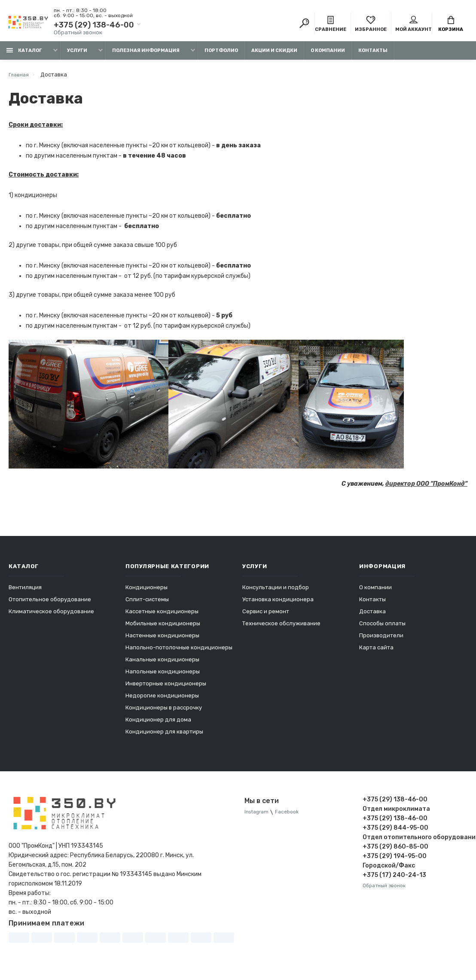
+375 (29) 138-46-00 (94, 26)
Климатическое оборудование (51, 616)
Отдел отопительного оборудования (415, 842)
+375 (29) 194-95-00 (395, 860)
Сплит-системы (147, 604)
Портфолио (221, 55)
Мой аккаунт (413, 25)
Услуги (77, 55)
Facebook (291, 817)
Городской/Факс (389, 870)
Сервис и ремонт (266, 616)
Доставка (372, 616)
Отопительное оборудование (50, 604)
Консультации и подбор (276, 592)
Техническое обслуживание (281, 628)
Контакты (373, 55)
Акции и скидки (274, 55)
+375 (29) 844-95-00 (395, 832)
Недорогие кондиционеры (162, 700)
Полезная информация (146, 55)
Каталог (24, 55)
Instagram (258, 817)
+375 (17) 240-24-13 (394, 879)
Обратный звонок (78, 33)
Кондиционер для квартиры (164, 736)
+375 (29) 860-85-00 (395, 851)
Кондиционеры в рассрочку (164, 712)
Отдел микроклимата (396, 813)
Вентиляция (25, 592)
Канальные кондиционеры (162, 664)
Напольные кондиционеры (163, 676)
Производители (381, 640)
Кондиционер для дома (158, 724)
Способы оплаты (382, 628)
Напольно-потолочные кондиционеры (179, 652)
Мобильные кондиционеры (163, 628)
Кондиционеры (146, 592)
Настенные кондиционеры (162, 640)
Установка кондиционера (278, 604)
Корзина (451, 25)
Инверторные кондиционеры (166, 688)
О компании (328, 55)
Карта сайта (376, 652)
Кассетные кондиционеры (162, 616)
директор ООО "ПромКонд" (426, 488)
